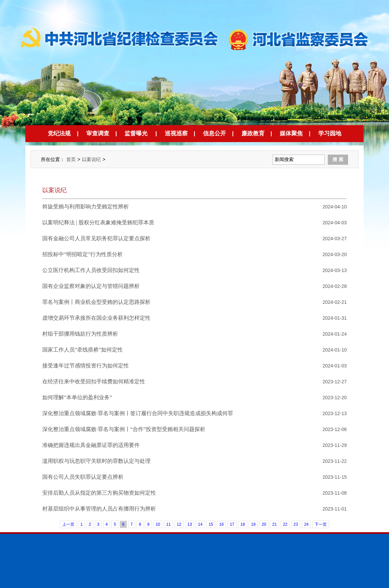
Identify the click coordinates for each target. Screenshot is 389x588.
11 (168, 524)
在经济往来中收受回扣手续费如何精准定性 (94, 381)
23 (296, 524)
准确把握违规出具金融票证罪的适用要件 (91, 445)
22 (285, 524)
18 (243, 524)
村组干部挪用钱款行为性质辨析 (80, 334)
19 (253, 524)
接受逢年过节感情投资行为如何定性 (86, 366)
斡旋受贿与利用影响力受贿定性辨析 (86, 207)
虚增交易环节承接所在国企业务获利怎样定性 (96, 318)
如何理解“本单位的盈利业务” (77, 397)
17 (232, 524)
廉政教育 (253, 133)
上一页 (68, 524)
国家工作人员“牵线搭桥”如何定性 (83, 350)
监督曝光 (136, 133)
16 (221, 524)
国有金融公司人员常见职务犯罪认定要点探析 (96, 238)
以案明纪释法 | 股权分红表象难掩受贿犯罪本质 (98, 222)
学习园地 (330, 133)
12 (179, 524)
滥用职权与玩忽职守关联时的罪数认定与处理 (96, 461)
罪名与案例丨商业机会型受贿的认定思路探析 (96, 302)
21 (274, 524)
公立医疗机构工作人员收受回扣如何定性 (91, 270)
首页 (71, 159)
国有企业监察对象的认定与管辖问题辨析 (91, 286)
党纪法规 (59, 133)
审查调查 (98, 133)
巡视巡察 (176, 133)
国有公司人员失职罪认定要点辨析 (83, 477)
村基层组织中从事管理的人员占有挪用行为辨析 (99, 509)
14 (200, 524)
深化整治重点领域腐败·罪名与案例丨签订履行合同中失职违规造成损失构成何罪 (138, 413)
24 (306, 524)
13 (190, 524)
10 (158, 524)
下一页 (321, 524)
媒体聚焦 (291, 133)
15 (211, 524)
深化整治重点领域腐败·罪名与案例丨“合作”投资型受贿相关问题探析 (124, 429)
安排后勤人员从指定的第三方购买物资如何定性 (99, 493)
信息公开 (214, 133)
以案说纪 (91, 159)
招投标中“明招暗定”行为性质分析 (83, 254)
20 (264, 524)
